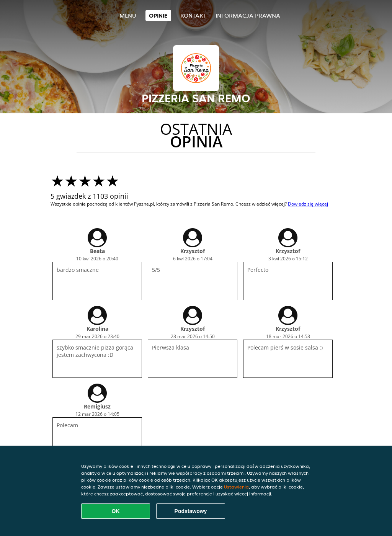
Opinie (158, 16)
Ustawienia (236, 487)
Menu (128, 16)
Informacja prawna (248, 16)
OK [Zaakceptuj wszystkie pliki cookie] (116, 511)
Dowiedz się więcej (308, 204)
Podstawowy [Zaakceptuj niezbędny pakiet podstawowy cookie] (191, 511)
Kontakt (193, 16)
